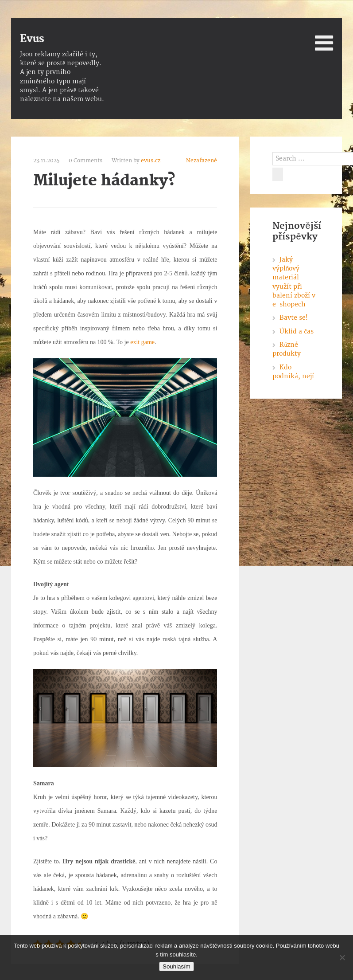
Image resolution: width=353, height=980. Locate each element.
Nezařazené (202, 161)
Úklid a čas (296, 331)
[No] (342, 957)
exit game (142, 342)
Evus (32, 39)
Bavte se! (294, 318)
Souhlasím (176, 966)
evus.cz (151, 161)
